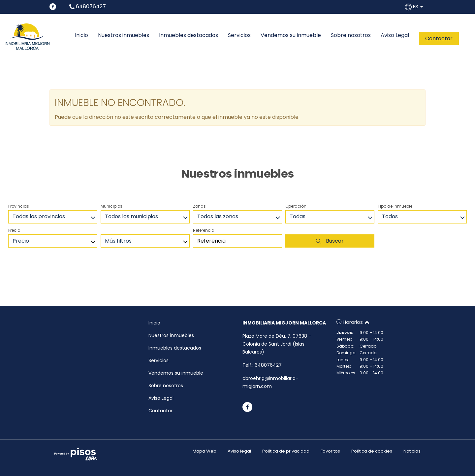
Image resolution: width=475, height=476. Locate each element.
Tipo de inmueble (395, 206)
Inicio (81, 35)
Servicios (239, 35)
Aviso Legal (395, 35)
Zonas (199, 206)
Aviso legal (239, 451)
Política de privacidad (286, 451)
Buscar (330, 241)
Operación (296, 206)
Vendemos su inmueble (291, 35)
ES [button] (415, 6)
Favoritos (330, 451)
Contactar (439, 38)
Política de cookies (372, 451)
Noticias (412, 451)
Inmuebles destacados (189, 35)
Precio (14, 230)
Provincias (19, 206)
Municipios (111, 206)
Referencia (204, 230)
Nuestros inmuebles (124, 35)
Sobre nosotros (351, 35)
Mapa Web (205, 451)
